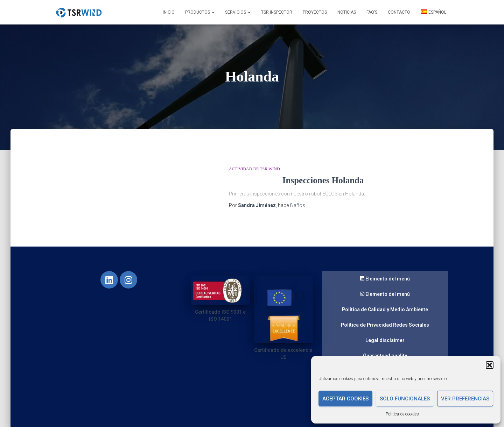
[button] (490, 365)
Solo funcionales (405, 399)
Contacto (399, 12)
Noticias (347, 12)
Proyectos (315, 12)
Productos (200, 12)
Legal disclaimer (385, 340)
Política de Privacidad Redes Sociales (385, 325)
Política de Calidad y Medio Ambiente (385, 309)
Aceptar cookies (345, 399)
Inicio (169, 12)
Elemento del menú (385, 279)
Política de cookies (402, 414)
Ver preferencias (465, 399)
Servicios (238, 12)
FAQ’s (372, 12)
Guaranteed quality (385, 356)
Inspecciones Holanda (323, 180)
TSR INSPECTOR (277, 12)
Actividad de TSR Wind (254, 169)
